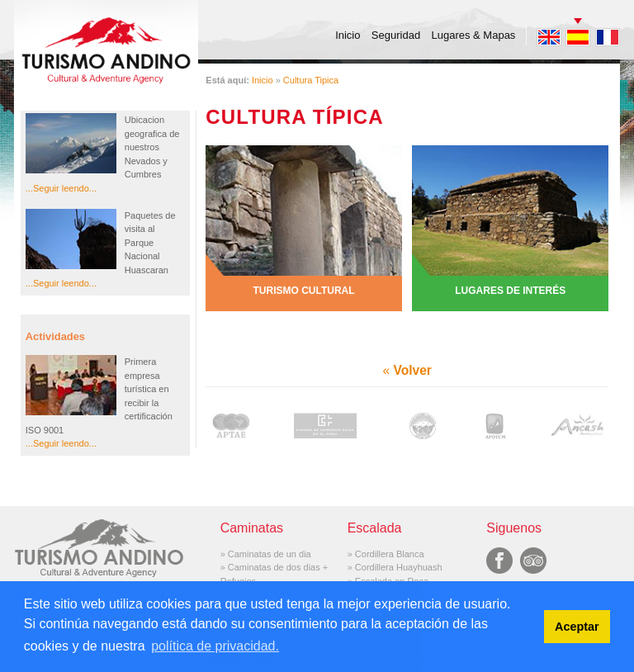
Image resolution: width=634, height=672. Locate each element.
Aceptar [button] (577, 627)
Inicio (348, 35)
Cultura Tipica (311, 80)
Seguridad (396, 35)
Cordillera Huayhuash (399, 567)
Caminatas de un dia (270, 554)
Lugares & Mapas (473, 35)
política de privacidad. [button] (215, 646)
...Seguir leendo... (61, 188)
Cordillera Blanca (390, 554)
